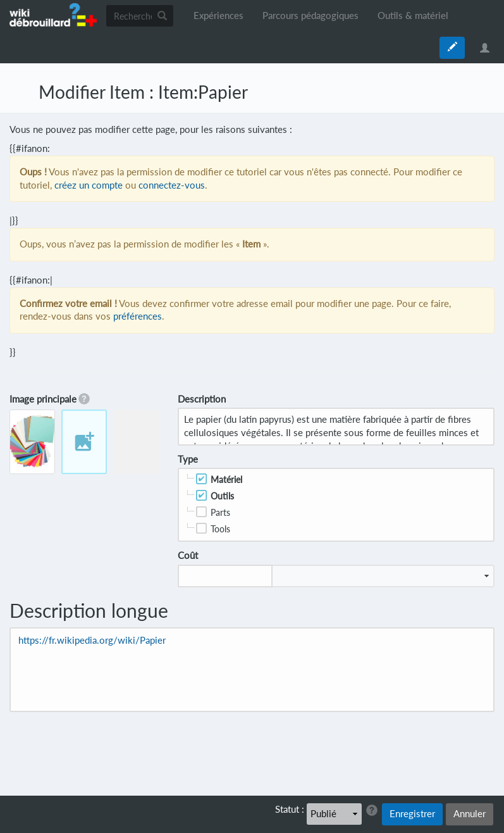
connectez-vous (172, 185)
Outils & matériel (413, 16)
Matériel (226, 479)
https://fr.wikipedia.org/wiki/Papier (92, 640)
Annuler (470, 814)
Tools (220, 529)
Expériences (218, 16)
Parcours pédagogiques (310, 16)
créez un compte (89, 185)
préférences (138, 316)
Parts (220, 512)
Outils (222, 496)
